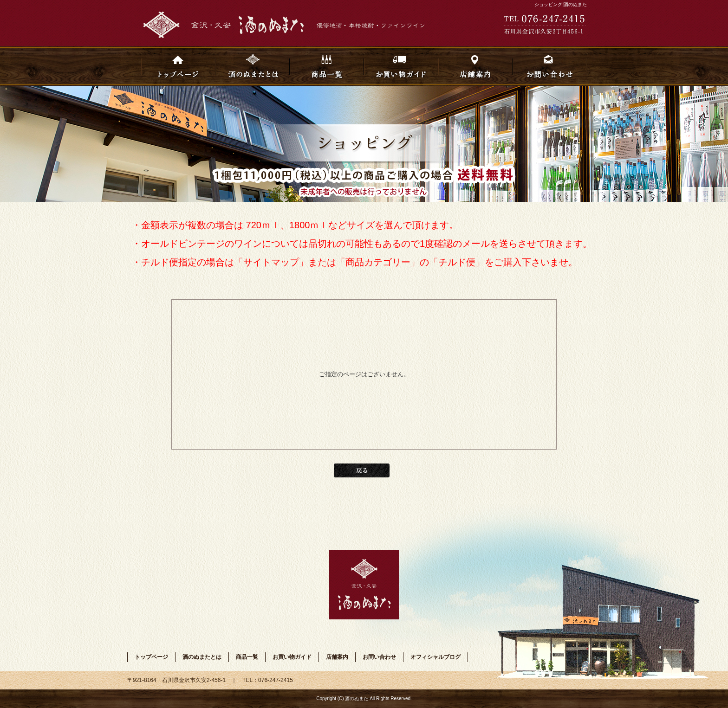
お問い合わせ (550, 66)
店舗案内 (475, 66)
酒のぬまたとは (253, 66)
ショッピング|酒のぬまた (561, 4)
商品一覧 (327, 66)
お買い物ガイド (401, 66)
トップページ (178, 66)
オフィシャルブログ (435, 657)
